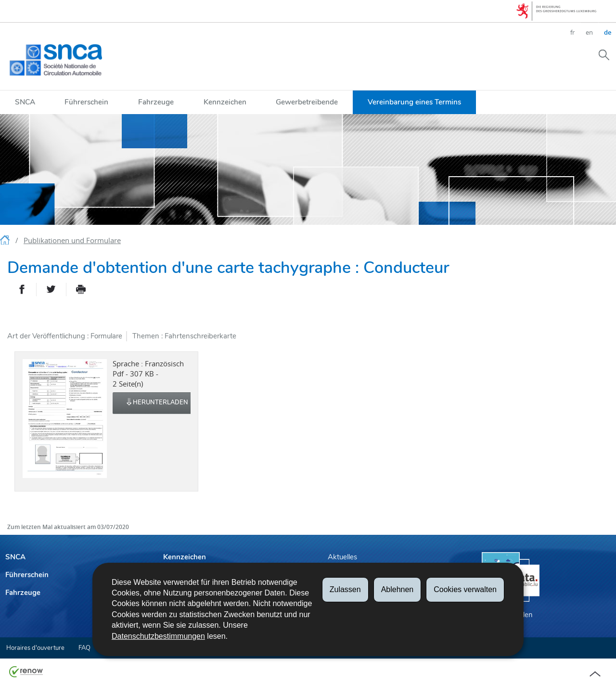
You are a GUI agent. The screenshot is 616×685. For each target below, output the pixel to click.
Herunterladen (157, 403)
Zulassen (345, 589)
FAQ (84, 648)
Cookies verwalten (465, 589)
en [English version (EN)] (589, 32)
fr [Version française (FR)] (572, 32)
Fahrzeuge (156, 102)
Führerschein (86, 102)
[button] (604, 54)
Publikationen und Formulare (72, 240)
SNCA (25, 102)
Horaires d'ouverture (35, 648)
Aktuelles (342, 557)
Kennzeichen (225, 102)
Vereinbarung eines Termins (414, 102)
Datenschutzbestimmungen (158, 636)
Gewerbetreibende (307, 102)
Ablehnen (398, 589)
